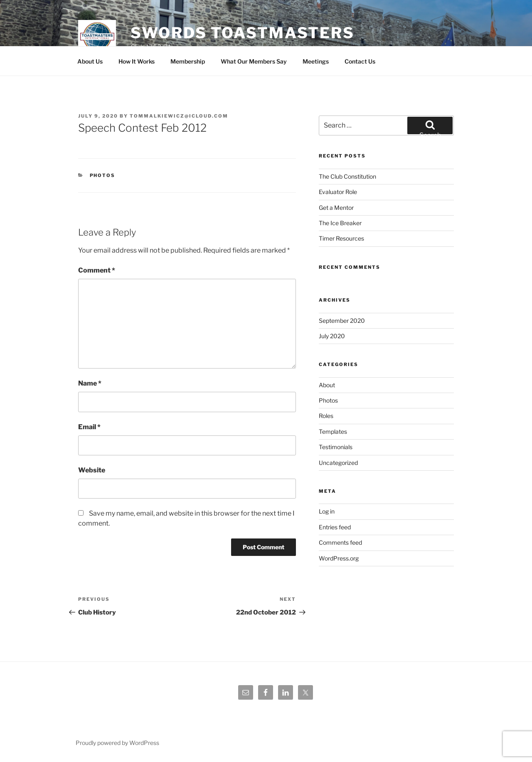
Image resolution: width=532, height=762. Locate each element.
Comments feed (340, 542)
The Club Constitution (347, 176)
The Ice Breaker (340, 223)
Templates (333, 431)
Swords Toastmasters (243, 33)
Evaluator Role (338, 192)
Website (92, 470)
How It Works (137, 61)
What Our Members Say (254, 61)
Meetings (316, 61)
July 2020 (332, 336)
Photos (103, 175)
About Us (90, 61)
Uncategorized (338, 463)
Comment (97, 270)
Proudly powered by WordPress (117, 743)
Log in (327, 511)
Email (89, 427)
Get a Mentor (336, 208)
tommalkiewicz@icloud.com (179, 116)
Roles (326, 416)
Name (90, 383)
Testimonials (336, 447)
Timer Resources (341, 238)
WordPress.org (339, 558)
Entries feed (335, 527)
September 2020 (342, 321)
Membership (188, 61)
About (327, 385)
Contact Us (360, 61)
